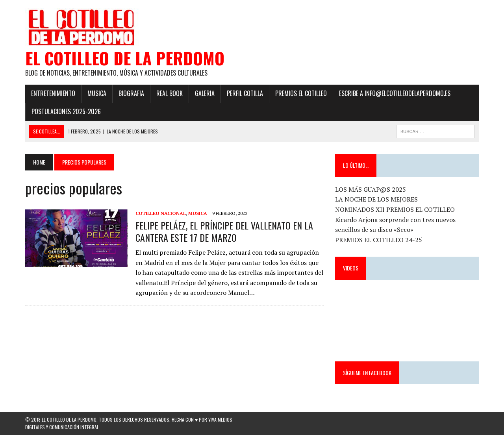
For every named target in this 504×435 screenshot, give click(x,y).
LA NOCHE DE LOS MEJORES (376, 199)
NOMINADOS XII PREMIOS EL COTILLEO (395, 209)
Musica (97, 93)
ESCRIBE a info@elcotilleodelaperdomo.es (395, 93)
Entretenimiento (53, 93)
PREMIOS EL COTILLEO (301, 93)
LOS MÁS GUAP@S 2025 (371, 189)
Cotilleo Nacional (161, 213)
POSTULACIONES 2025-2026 (66, 111)
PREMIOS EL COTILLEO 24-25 (379, 240)
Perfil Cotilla (245, 93)
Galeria (205, 93)
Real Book (170, 93)
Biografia (131, 93)
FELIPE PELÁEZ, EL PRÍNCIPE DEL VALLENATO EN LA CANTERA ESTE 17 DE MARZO (224, 231)
